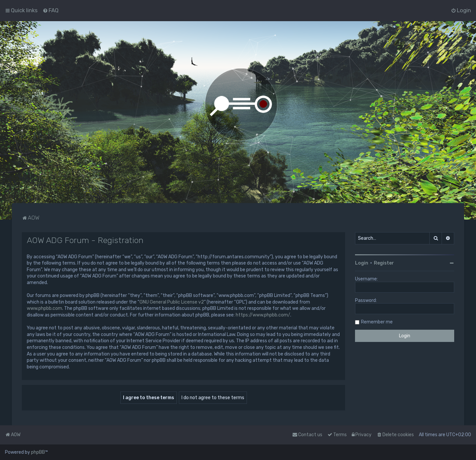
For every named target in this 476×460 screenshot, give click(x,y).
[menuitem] (51, 10)
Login (362, 263)
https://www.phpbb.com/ (263, 315)
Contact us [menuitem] (307, 435)
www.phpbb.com (44, 308)
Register (384, 263)
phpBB (38, 452)
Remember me (377, 322)
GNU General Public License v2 (172, 302)
